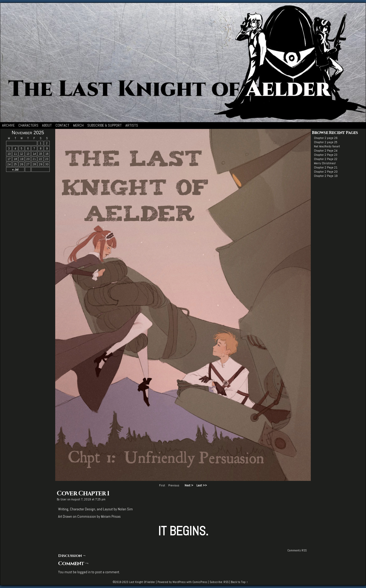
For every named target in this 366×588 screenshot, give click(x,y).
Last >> (202, 485)
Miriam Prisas (111, 516)
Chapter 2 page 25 (326, 142)
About (47, 125)
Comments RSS (297, 550)
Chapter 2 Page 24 (326, 151)
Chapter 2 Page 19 (326, 176)
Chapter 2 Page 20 (326, 172)
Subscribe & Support (105, 125)
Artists (132, 125)
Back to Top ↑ (239, 582)
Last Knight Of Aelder (142, 582)
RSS (226, 582)
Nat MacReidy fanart (327, 146)
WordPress (179, 582)
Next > (189, 485)
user (63, 499)
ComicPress (200, 582)
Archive (8, 125)
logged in (84, 572)
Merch (78, 125)
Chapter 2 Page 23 (326, 155)
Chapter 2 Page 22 (326, 159)
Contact (62, 125)
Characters (28, 125)
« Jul (15, 170)
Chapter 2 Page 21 (326, 167)
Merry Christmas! (325, 163)
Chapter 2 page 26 (326, 138)
